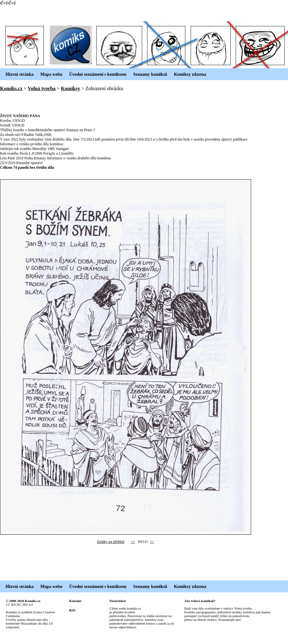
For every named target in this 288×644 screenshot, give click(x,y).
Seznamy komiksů (147, 74)
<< (133, 542)
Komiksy (70, 88)
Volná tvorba (42, 88)
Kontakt (75, 601)
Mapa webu (49, 74)
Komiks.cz (11, 88)
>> (152, 542)
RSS (72, 610)
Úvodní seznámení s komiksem (95, 74)
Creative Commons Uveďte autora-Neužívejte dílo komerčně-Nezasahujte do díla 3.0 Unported (30, 620)
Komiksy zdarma (187, 74)
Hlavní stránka (17, 74)
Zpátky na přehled (111, 542)
